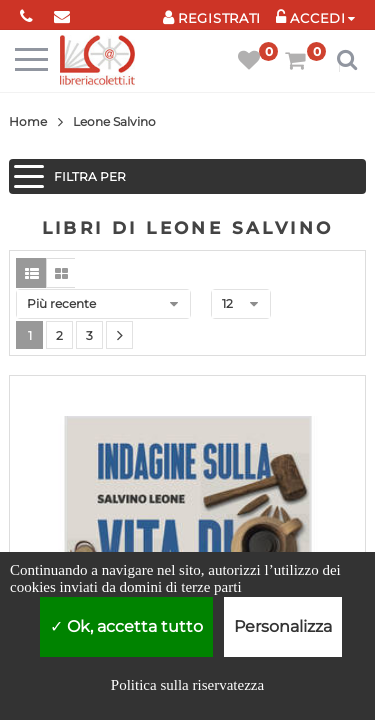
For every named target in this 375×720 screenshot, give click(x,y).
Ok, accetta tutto (126, 626)
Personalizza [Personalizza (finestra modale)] (283, 626)
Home (28, 121)
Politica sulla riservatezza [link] (187, 685)
